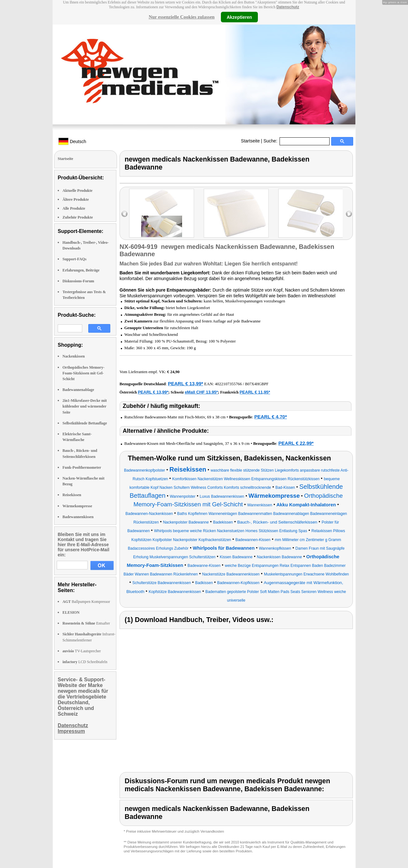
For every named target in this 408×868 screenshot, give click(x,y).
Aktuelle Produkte (77, 191)
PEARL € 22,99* (296, 443)
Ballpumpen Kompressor (86, 602)
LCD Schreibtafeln (85, 662)
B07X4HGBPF (257, 384)
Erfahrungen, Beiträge (81, 270)
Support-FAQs (74, 259)
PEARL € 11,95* (255, 392)
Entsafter (86, 623)
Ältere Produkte (76, 199)
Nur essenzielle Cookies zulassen (182, 17)
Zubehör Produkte (78, 217)
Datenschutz (288, 7)
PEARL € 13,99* (186, 383)
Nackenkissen (74, 356)
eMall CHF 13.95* (201, 392)
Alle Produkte (74, 208)
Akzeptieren (239, 17)
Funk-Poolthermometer (82, 467)
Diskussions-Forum (78, 281)
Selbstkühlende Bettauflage (85, 423)
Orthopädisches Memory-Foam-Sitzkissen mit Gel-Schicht (84, 373)
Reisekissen (72, 495)
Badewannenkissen (78, 517)
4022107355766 (228, 384)
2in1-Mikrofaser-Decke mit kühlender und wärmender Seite (85, 406)
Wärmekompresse (77, 506)
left (124, 214)
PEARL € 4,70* (271, 417)
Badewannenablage (78, 390)
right (349, 214)
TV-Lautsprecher (82, 651)
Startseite (250, 141)
